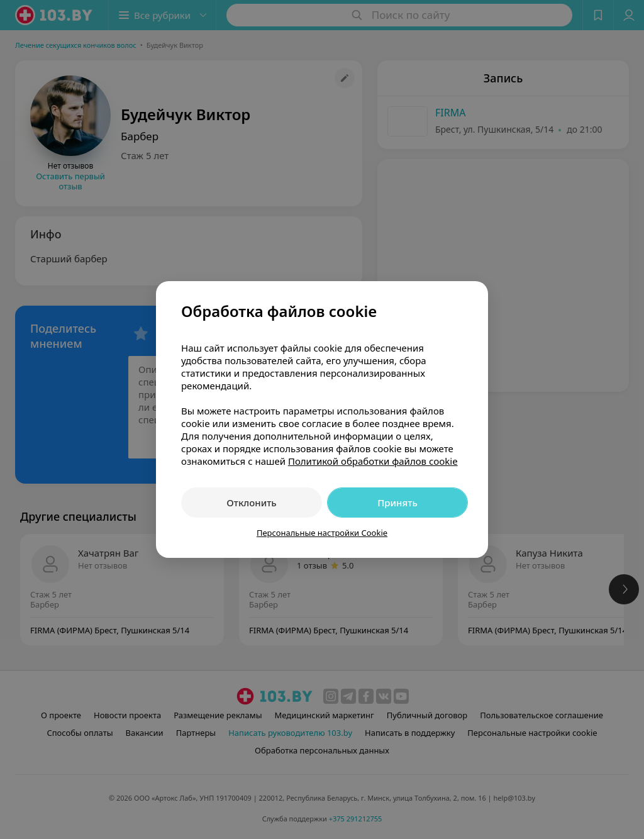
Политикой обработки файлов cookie (373, 461)
